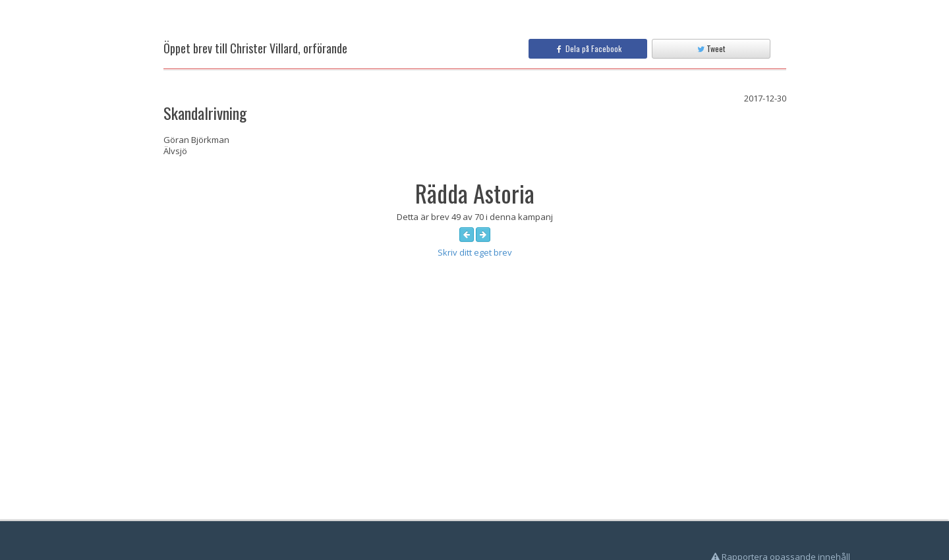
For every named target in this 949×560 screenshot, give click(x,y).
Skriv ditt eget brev (475, 252)
